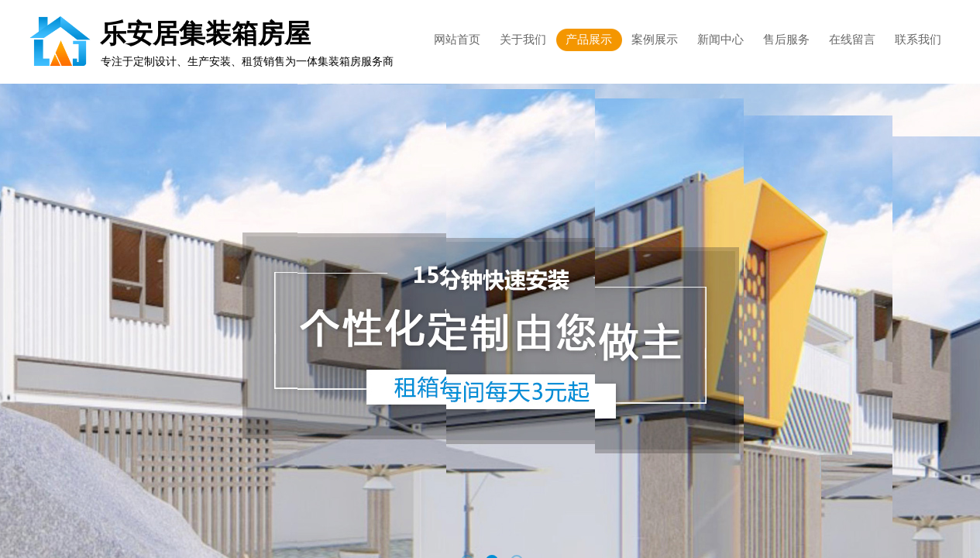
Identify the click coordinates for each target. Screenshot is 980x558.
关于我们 (523, 40)
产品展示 (589, 40)
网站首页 (457, 40)
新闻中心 (720, 40)
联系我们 (918, 40)
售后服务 (786, 40)
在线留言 (852, 40)
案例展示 (655, 40)
